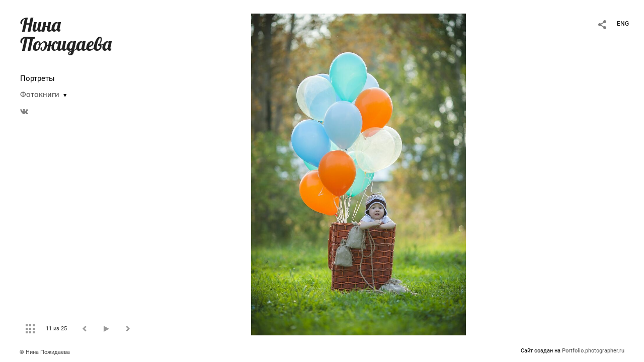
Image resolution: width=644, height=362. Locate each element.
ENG (623, 24)
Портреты (37, 78)
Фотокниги (40, 95)
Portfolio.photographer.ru (593, 351)
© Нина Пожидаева (45, 352)
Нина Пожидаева (66, 34)
